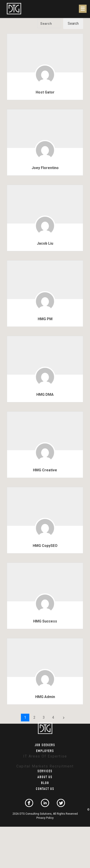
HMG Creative (45, 470)
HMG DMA (45, 395)
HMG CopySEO (45, 546)
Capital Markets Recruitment (45, 766)
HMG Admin (45, 697)
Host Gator (45, 92)
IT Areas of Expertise (45, 756)
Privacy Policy (45, 818)
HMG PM (45, 319)
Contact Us (45, 789)
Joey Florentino (45, 168)
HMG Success (45, 621)
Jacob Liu (45, 243)
